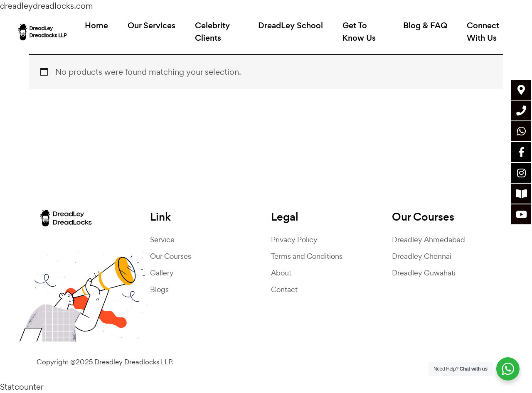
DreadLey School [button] (291, 28)
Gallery (162, 273)
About (281, 273)
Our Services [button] (155, 28)
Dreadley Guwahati (424, 273)
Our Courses (171, 256)
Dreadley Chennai (422, 256)
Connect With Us (481, 34)
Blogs (159, 289)
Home (100, 28)
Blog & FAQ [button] (424, 28)
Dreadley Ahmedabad (429, 239)
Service (162, 239)
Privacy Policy (294, 239)
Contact (284, 289)
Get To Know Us (360, 34)
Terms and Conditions (307, 256)
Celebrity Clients (216, 34)
